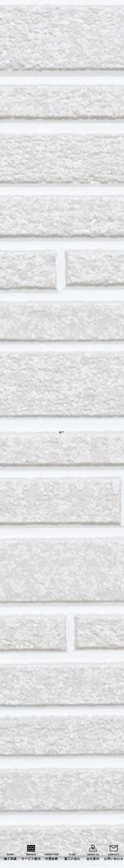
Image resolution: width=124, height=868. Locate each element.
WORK (10, 857)
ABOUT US (93, 857)
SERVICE (31, 857)
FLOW (72, 857)
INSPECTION (52, 857)
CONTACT (114, 857)
